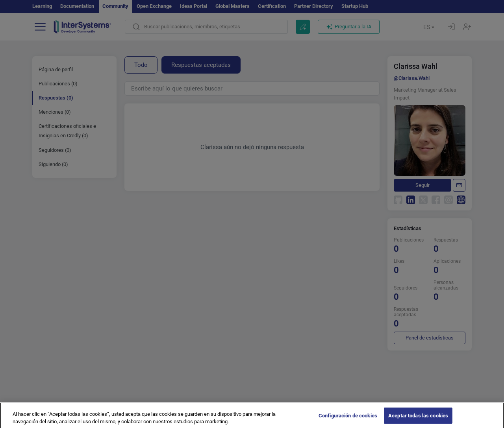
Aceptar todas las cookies (418, 419)
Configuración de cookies (348, 419)
